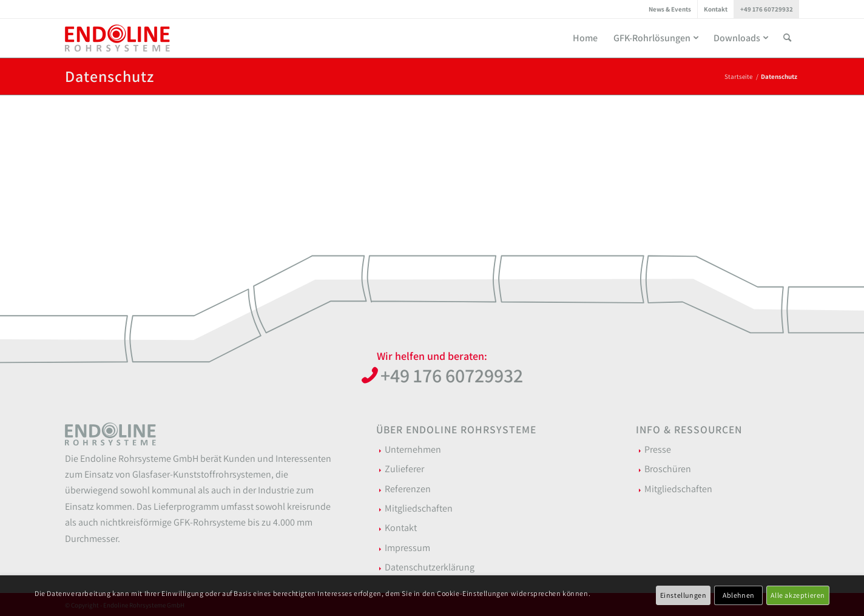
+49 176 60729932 (767, 9)
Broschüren (668, 469)
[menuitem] (670, 9)
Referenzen (408, 489)
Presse (658, 449)
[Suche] (787, 38)
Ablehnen (739, 595)
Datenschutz (110, 76)
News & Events (670, 9)
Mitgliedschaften (419, 508)
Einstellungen (683, 595)
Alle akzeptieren (798, 595)
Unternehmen (413, 449)
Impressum (407, 548)
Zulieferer (404, 469)
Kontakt (716, 9)
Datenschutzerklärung (430, 567)
